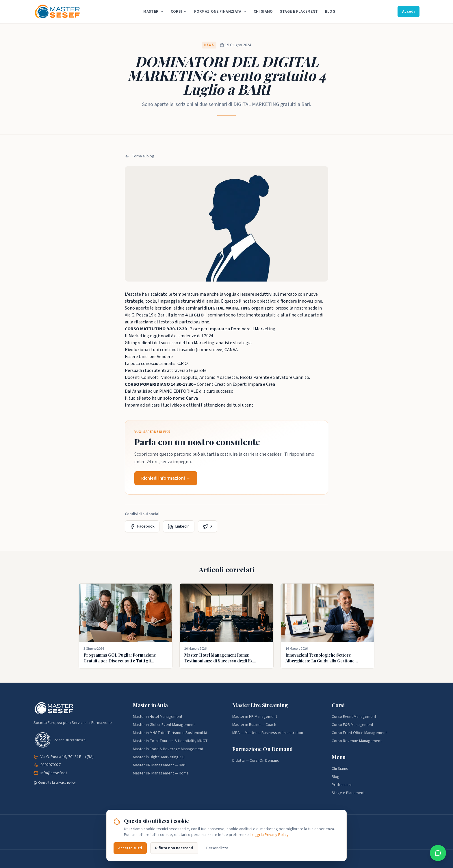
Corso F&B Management (352, 725)
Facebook (142, 526)
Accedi (409, 12)
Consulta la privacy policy (55, 783)
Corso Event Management (354, 717)
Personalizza (217, 848)
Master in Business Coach (254, 725)
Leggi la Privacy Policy (270, 835)
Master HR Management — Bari (159, 765)
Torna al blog (140, 156)
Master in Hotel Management (158, 717)
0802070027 (51, 765)
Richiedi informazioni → (166, 478)
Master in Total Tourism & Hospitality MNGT (170, 741)
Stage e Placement (299, 12)
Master (153, 12)
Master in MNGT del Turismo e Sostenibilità (170, 733)
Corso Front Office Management (359, 733)
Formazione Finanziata (220, 12)
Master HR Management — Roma (161, 773)
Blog (330, 12)
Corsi (179, 12)
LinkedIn (179, 526)
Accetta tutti (130, 848)
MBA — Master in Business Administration (268, 733)
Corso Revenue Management (357, 741)
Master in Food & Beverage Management (168, 749)
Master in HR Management (255, 717)
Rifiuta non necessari (174, 848)
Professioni (342, 785)
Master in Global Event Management (164, 725)
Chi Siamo (263, 12)
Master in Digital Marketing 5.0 (159, 757)
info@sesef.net (54, 773)
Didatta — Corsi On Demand (256, 761)
